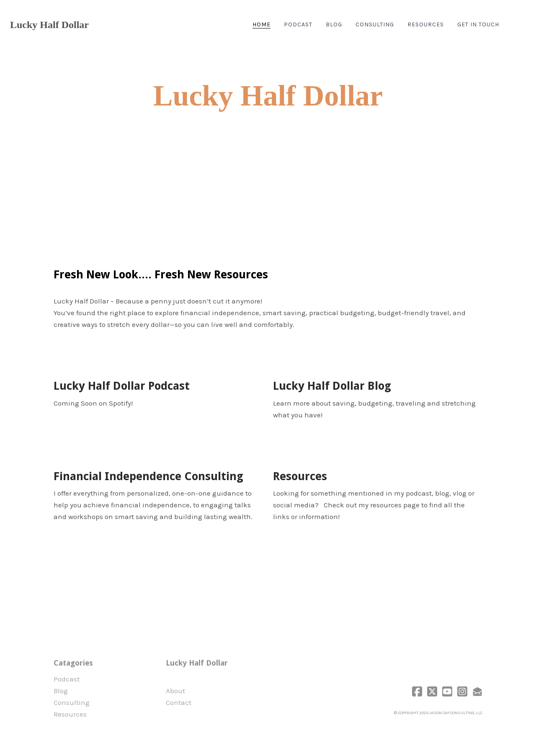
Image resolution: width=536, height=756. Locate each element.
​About (175, 691)
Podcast (67, 679)
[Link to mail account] (477, 691)
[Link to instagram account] (462, 691)
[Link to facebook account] (417, 691)
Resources (70, 714)
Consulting (72, 702)
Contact (179, 702)
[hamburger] (99, 25)
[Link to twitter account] (432, 691)
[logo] (49, 25)
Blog (61, 691)
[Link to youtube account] (447, 691)
